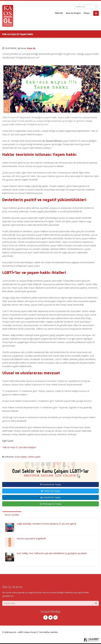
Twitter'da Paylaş (51, 491)
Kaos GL (31, 48)
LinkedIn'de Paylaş (51, 497)
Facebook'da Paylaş (51, 484)
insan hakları (21, 457)
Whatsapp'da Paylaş (51, 504)
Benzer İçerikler (12, 515)
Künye (87, 13)
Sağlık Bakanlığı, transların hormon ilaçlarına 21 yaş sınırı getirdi (46, 524)
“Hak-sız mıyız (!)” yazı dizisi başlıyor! (19, 447)
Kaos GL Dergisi (73, 13)
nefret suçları (34, 457)
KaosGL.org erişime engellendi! (31, 538)
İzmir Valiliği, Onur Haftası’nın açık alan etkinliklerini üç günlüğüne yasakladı (52, 553)
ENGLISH (59, 13)
